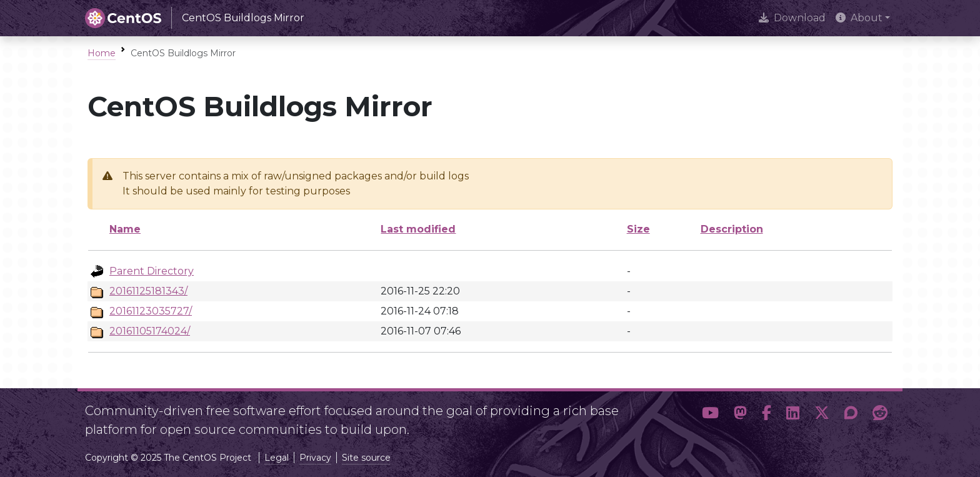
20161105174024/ (150, 331)
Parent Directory (152, 271)
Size (638, 229)
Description (732, 229)
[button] (710, 415)
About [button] (859, 18)
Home (102, 53)
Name (125, 229)
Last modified (418, 229)
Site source (366, 458)
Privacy (315, 458)
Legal (277, 458)
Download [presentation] (792, 18)
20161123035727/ (151, 311)
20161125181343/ (148, 291)
